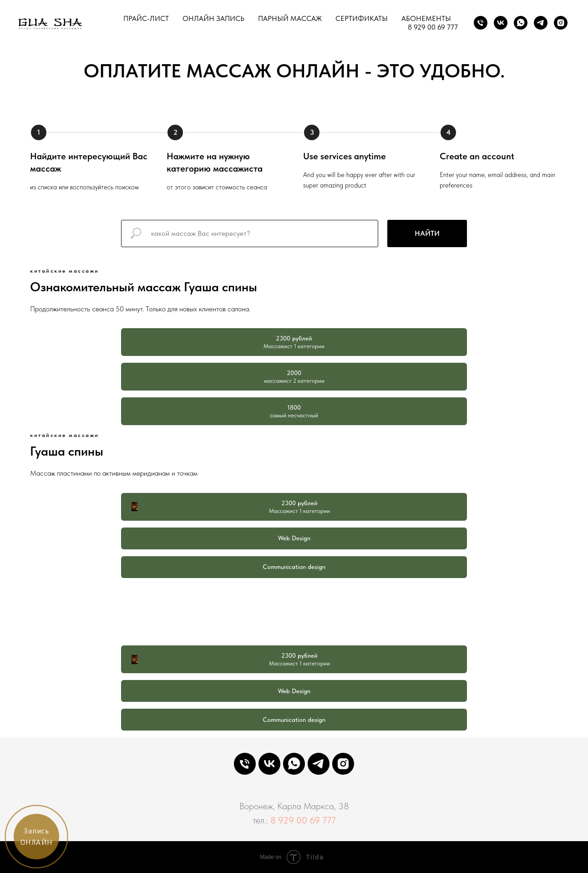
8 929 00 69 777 (433, 27)
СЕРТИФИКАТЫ (362, 18)
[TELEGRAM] (541, 23)
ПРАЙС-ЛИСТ (146, 18)
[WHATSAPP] (294, 764)
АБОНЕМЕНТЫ (426, 18)
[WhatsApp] (521, 23)
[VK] (501, 23)
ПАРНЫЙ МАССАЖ (290, 18)
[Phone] (481, 23)
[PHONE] (245, 764)
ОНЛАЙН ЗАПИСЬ (213, 18)
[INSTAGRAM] (561, 23)
